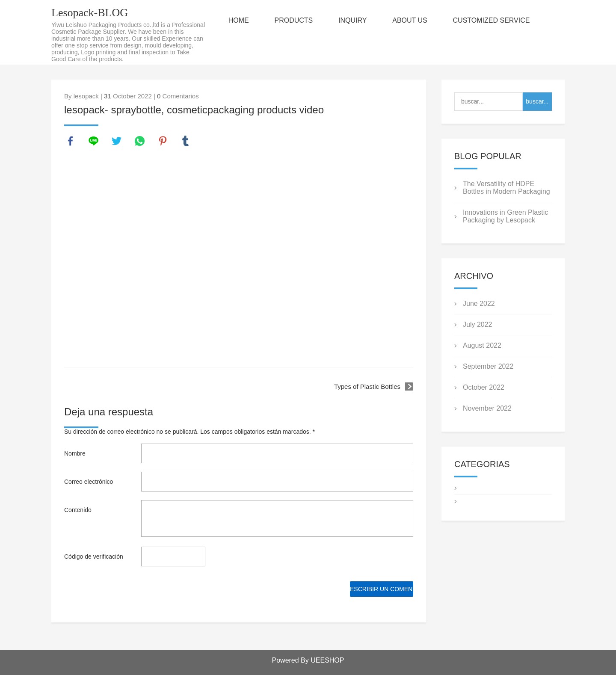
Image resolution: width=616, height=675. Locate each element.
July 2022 (478, 324)
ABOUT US (412, 20)
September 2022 (488, 366)
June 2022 (479, 303)
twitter (117, 141)
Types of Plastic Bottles (367, 386)
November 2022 (487, 408)
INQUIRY (354, 20)
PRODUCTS (295, 20)
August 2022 (482, 345)
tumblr (186, 141)
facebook (71, 141)
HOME (239, 20)
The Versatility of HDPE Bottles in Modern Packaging (506, 188)
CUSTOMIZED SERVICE (493, 20)
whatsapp (140, 141)
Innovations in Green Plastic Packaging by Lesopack (505, 216)
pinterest (163, 141)
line (94, 141)
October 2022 (484, 387)
